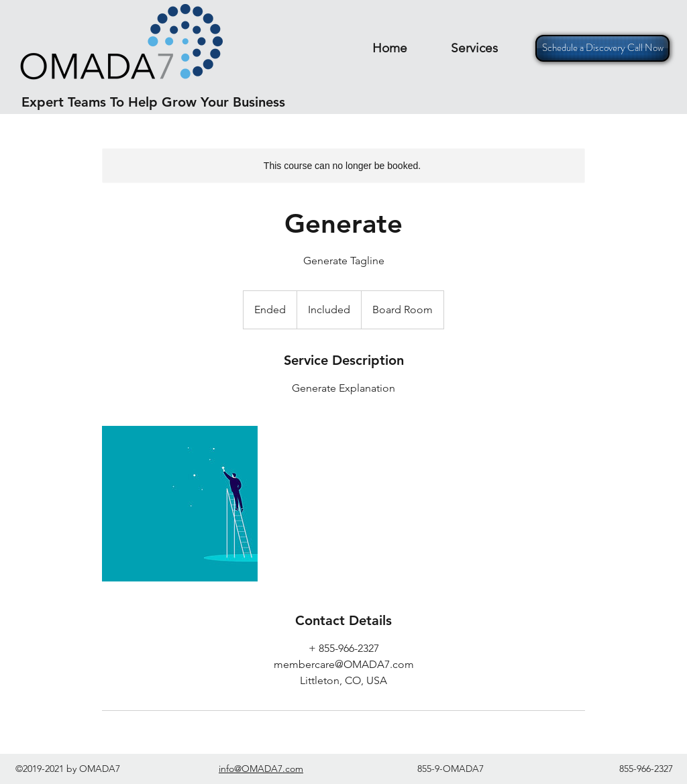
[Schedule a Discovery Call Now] (602, 48)
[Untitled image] (180, 504)
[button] (474, 48)
